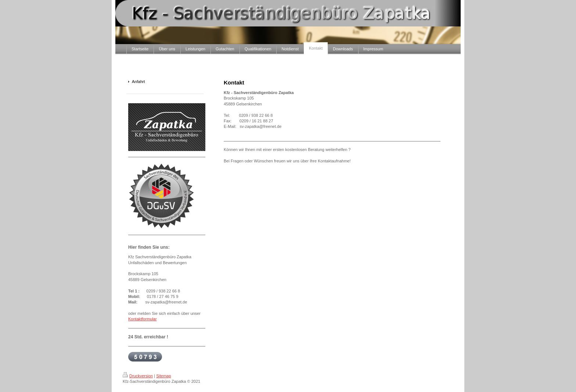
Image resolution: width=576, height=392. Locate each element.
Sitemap (163, 376)
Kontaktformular (143, 319)
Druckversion (138, 376)
